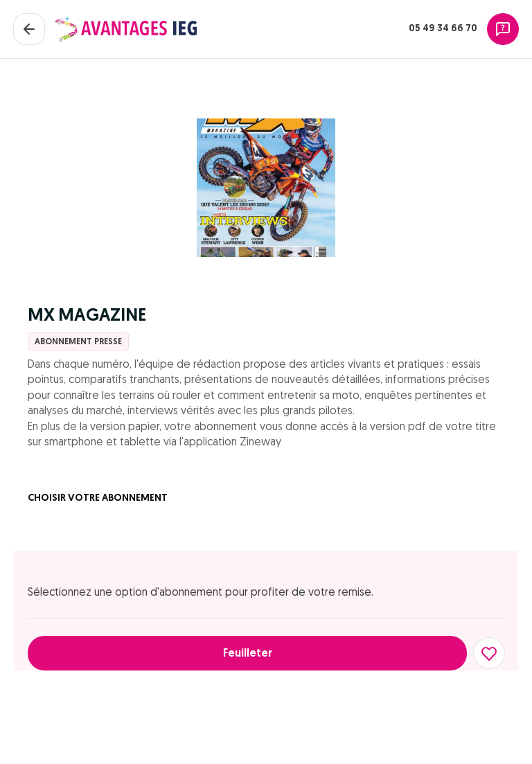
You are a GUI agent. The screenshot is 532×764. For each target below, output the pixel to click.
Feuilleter (248, 654)
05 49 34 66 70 (443, 29)
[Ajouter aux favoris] (489, 653)
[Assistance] (503, 29)
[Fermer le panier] (29, 29)
